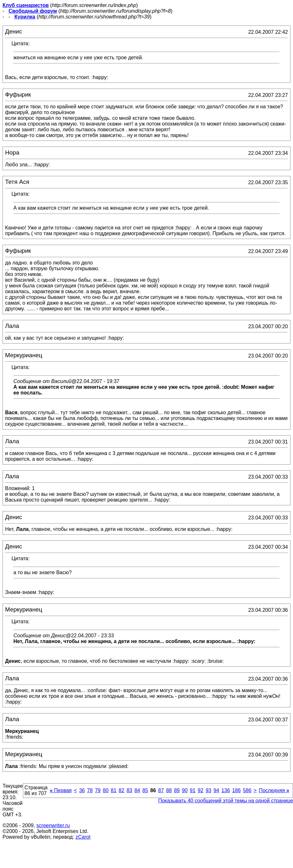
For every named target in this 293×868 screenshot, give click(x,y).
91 (193, 790)
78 (90, 790)
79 (98, 790)
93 (209, 790)
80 (106, 790)
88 (169, 790)
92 (201, 790)
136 (226, 790)
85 (145, 790)
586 (247, 790)
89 (177, 790)
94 (216, 790)
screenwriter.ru (53, 825)
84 (137, 790)
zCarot (83, 837)
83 (129, 790)
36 (82, 790)
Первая (61, 790)
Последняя (274, 790)
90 (185, 790)
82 (121, 790)
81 (114, 790)
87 (161, 790)
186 (236, 790)
